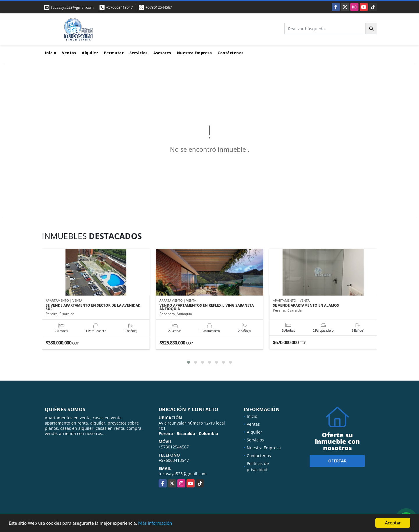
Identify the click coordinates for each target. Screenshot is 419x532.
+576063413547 (119, 7)
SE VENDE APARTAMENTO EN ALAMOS (306, 305)
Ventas (69, 53)
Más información (155, 523)
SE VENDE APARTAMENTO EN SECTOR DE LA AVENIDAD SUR (93, 307)
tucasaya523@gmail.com (183, 474)
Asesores (162, 53)
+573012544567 (159, 7)
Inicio (50, 53)
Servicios (139, 53)
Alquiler (90, 53)
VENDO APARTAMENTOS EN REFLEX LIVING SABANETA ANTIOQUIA (207, 307)
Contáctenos (231, 53)
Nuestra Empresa (195, 53)
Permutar (114, 53)
